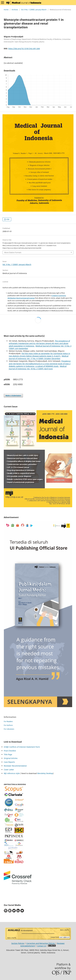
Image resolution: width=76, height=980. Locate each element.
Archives (15, 10)
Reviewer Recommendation (15, 766)
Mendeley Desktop (45, 773)
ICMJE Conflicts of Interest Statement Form (22, 747)
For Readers (8, 721)
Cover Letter (9, 770)
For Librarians (9, 729)
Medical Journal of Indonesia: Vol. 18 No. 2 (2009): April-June (38, 367)
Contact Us (42, 946)
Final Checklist (10, 751)
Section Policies (18, 943)
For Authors (8, 725)
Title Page (8, 754)
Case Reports (9, 762)
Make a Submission (13, 396)
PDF (8, 219)
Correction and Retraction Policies (41, 943)
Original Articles (11, 758)
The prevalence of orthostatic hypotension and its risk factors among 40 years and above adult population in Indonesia (39, 343)
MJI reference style (12, 773)
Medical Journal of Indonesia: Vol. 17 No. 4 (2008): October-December (39, 357)
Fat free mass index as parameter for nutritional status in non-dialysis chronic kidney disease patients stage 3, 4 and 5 (39, 355)
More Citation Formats (13, 252)
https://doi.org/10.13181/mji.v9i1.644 (24, 49)
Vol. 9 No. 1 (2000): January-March (34, 10)
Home (6, 10)
